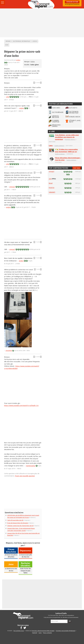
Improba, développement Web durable (43, 631)
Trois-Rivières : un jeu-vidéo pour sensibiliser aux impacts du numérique (67, 137)
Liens (51, 146)
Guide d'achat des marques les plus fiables (25, 571)
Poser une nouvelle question (25, 476)
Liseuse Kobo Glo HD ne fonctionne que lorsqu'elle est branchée (23, 534)
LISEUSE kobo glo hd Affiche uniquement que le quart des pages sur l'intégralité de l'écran (23, 516)
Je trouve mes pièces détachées (11, 556)
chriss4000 (9, 351)
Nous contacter (48, 633)
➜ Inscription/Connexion (72, 4)
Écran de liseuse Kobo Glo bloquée (18, 523)
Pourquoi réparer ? (70, 139)
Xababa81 (52, 192)
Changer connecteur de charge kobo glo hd (20, 526)
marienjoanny (31, 466)
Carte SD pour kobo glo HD (15, 520)
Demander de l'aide (72, 2)
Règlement (72, 631)
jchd (8, 97)
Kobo (33, 62)
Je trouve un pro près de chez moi (25, 556)
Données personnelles (62, 631)
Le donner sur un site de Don (11, 570)
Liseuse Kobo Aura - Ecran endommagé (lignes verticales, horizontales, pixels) (21, 530)
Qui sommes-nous (19, 631)
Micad (51, 183)
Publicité (35, 633)
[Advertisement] (42, 23)
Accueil (42, 4)
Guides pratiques (59, 146)
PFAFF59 (52, 188)
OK (70, 621)
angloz (18, 60)
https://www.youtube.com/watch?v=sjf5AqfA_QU (21, 405)
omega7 (12, 187)
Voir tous (77, 168)
